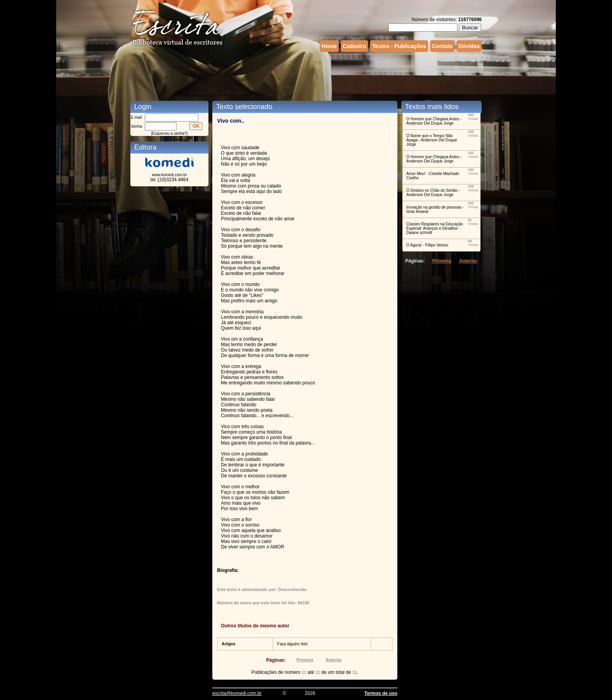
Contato (442, 46)
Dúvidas (469, 46)
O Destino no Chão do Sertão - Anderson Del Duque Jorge (433, 193)
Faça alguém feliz (292, 644)
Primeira (305, 660)
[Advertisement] (306, 75)
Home (329, 46)
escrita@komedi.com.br (237, 693)
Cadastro (355, 46)
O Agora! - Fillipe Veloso (427, 245)
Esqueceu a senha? (169, 133)
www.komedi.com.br (169, 175)
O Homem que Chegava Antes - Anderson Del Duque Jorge (434, 121)
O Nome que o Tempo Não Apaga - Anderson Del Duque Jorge (432, 140)
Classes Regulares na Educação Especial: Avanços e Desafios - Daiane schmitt (435, 228)
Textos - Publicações (399, 46)
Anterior (334, 660)
